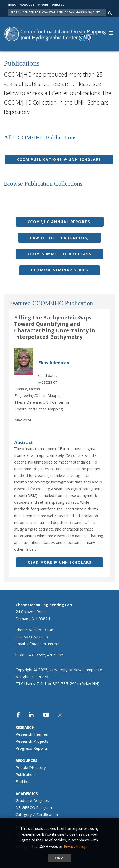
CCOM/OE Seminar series (60, 270)
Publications (26, 774)
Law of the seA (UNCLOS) (60, 238)
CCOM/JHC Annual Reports (60, 222)
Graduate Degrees (32, 800)
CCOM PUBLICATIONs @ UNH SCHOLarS (59, 160)
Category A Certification (37, 814)
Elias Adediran (54, 363)
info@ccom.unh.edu (43, 644)
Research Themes (32, 734)
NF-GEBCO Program (34, 807)
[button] (111, 32)
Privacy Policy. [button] (75, 846)
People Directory (31, 767)
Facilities (23, 781)
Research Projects (32, 741)
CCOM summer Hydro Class (60, 254)
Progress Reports (32, 748)
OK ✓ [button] (60, 858)
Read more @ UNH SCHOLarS (60, 562)
